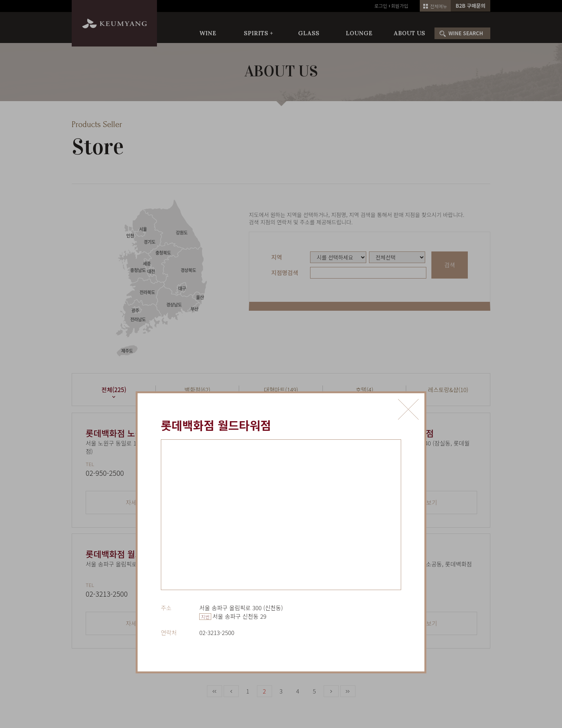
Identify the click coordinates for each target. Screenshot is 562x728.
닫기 (408, 409)
